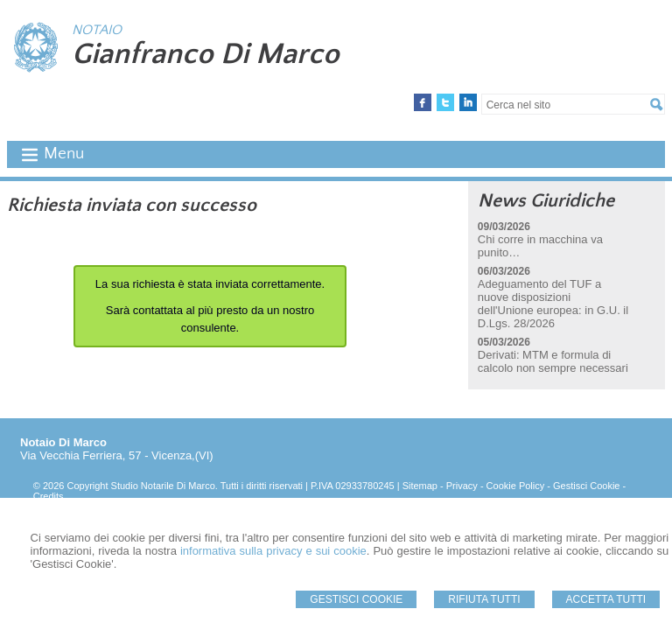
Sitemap (420, 486)
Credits (49, 496)
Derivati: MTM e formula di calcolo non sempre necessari (553, 361)
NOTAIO (97, 30)
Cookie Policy (516, 486)
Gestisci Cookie (356, 599)
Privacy (462, 486)
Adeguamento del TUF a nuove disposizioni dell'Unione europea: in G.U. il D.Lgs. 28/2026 (553, 304)
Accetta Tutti (606, 599)
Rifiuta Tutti (484, 599)
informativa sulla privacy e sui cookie (273, 551)
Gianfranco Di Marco (206, 54)
